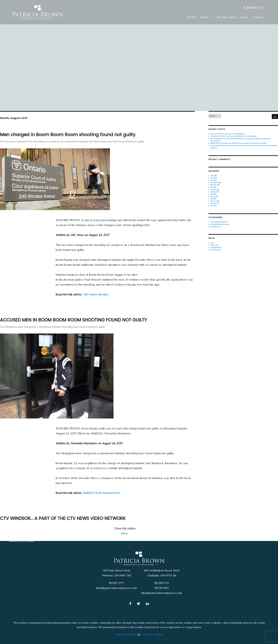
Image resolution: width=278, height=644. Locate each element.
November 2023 (216, 183)
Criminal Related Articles (26, 226)
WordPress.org (215, 250)
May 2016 (213, 206)
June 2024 (214, 180)
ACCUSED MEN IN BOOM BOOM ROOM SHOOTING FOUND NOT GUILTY (73, 320)
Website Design (126, 635)
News (245, 17)
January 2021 (215, 190)
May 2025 (214, 178)
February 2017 (215, 201)
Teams (204, 17)
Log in (212, 243)
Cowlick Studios (152, 635)
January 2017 (215, 203)
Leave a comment (22, 232)
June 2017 (213, 199)
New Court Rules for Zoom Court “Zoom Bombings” (227, 134)
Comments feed (216, 247)
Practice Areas (227, 17)
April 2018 (213, 194)
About (191, 17)
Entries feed (214, 245)
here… (125, 533)
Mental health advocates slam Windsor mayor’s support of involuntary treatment (238, 143)
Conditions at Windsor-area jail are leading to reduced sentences (233, 136)
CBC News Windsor (96, 294)
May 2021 (213, 187)
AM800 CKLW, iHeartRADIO (102, 493)
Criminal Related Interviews (220, 224)
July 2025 (213, 176)
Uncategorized (19, 535)
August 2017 (214, 196)
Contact (258, 17)
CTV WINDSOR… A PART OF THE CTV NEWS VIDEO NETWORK (63, 518)
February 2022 (215, 185)
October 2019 (215, 192)
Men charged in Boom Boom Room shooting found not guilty (68, 135)
